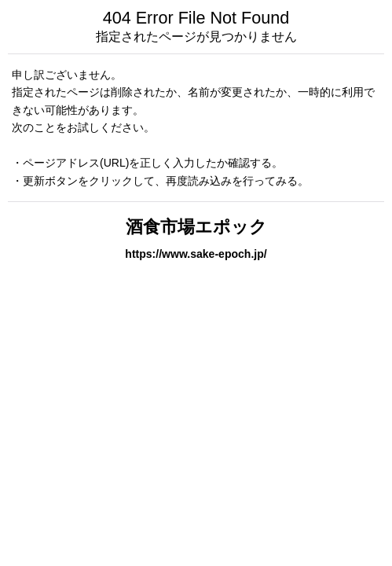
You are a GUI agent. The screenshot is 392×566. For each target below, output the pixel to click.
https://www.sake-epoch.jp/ (196, 254)
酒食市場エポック (196, 227)
